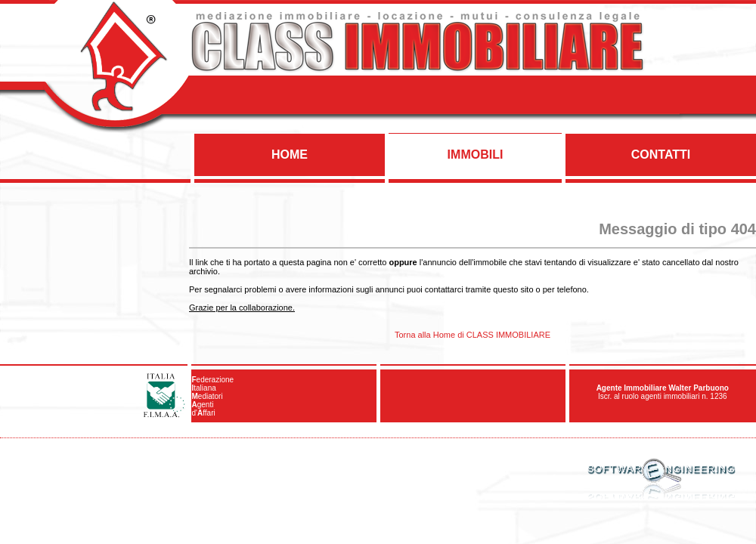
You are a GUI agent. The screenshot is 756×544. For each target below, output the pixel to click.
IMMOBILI (476, 155)
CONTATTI (661, 155)
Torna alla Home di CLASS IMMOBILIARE (472, 335)
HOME (290, 155)
